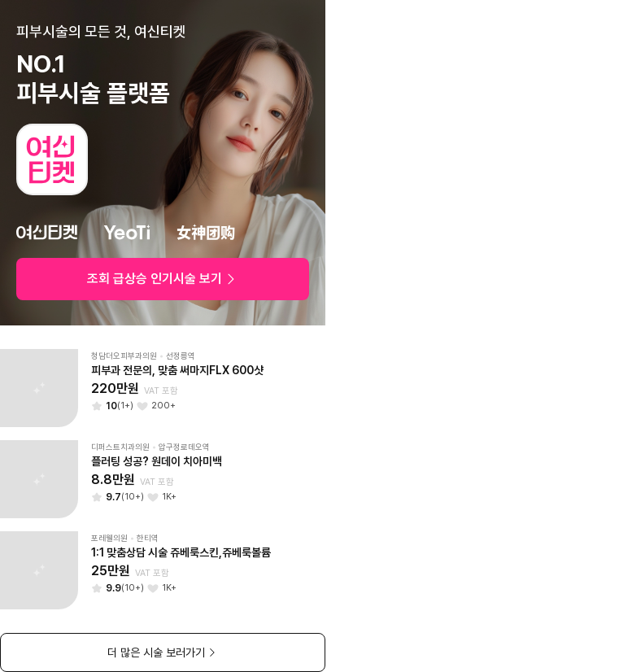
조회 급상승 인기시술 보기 (163, 279)
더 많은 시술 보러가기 (163, 652)
